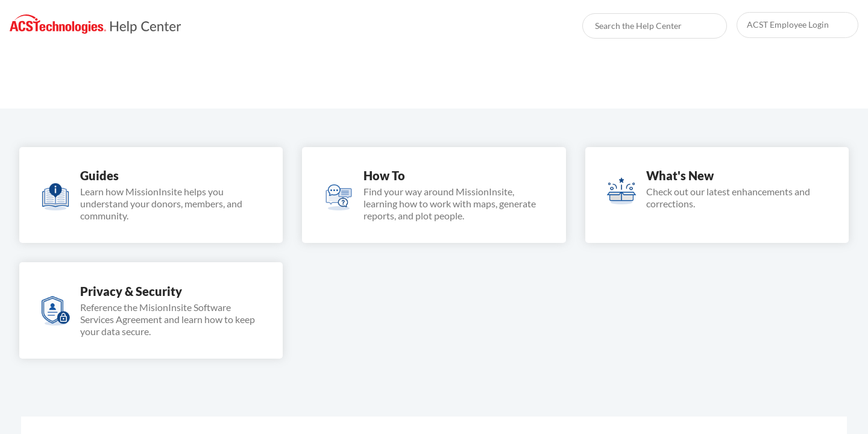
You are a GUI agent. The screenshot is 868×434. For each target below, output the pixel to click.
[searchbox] (705, 26)
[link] (96, 24)
